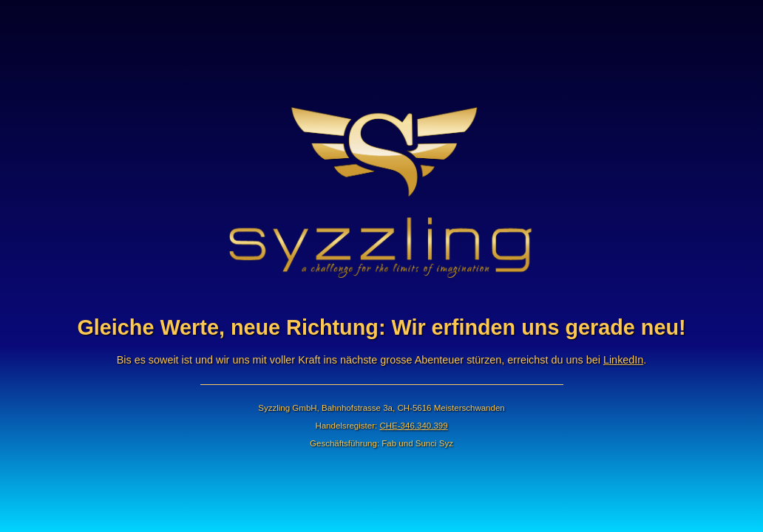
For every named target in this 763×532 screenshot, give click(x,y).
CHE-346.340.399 (413, 426)
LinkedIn (623, 360)
